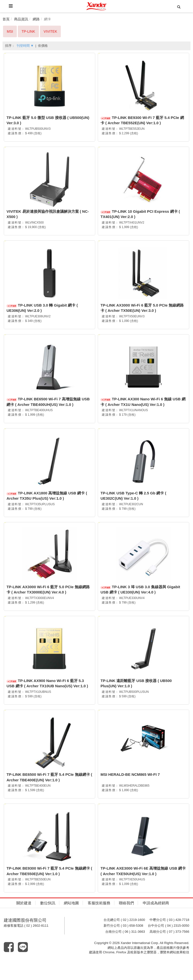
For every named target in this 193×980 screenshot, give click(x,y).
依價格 (43, 46)
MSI (10, 31)
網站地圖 (71, 918)
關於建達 (24, 918)
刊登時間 (25, 46)
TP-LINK (28, 31)
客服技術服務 (99, 918)
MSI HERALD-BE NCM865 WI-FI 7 (130, 786)
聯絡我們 (126, 918)
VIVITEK (51, 31)
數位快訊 (48, 918)
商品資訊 (21, 19)
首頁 (6, 19)
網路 (36, 19)
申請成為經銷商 (156, 918)
